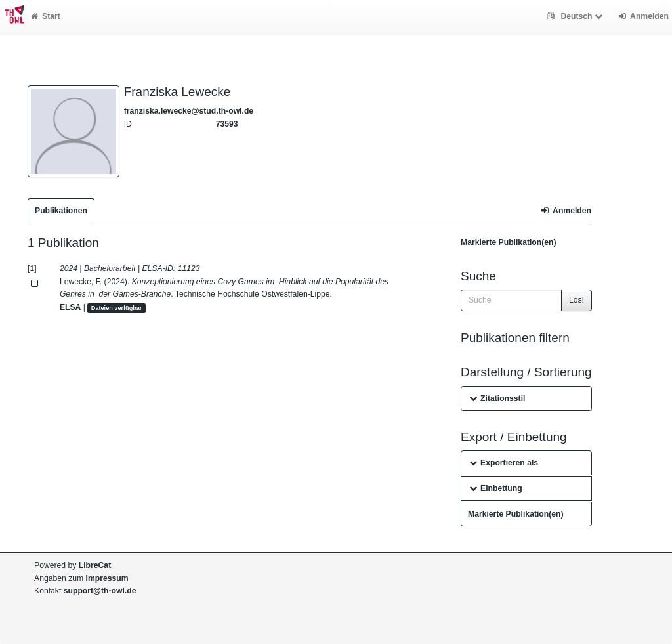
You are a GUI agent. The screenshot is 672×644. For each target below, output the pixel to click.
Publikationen (61, 211)
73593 (227, 124)
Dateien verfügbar (117, 308)
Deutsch (577, 16)
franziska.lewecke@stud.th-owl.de (189, 111)
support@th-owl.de (100, 591)
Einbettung (496, 488)
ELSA (71, 307)
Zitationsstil (497, 398)
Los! (577, 300)
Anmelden (566, 211)
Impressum (107, 578)
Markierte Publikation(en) (509, 242)
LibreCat (95, 565)
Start (46, 16)
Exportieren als (504, 463)
